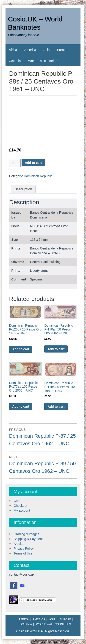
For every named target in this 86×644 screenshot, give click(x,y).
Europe (62, 50)
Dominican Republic (38, 176)
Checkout (20, 506)
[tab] (23, 189)
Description (23, 189)
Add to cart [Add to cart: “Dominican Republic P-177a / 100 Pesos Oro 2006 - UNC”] (21, 406)
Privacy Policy (24, 549)
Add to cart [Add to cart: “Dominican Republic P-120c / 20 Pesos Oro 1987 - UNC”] (21, 349)
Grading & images (26, 534)
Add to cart (33, 163)
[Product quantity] (15, 163)
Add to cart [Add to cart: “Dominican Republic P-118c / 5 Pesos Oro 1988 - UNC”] (56, 407)
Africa (13, 50)
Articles (19, 544)
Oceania (15, 61)
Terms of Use (23, 553)
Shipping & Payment (28, 539)
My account (22, 510)
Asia (46, 50)
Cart (17, 501)
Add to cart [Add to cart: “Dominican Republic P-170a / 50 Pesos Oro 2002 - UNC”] (56, 349)
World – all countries (43, 61)
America (30, 50)
